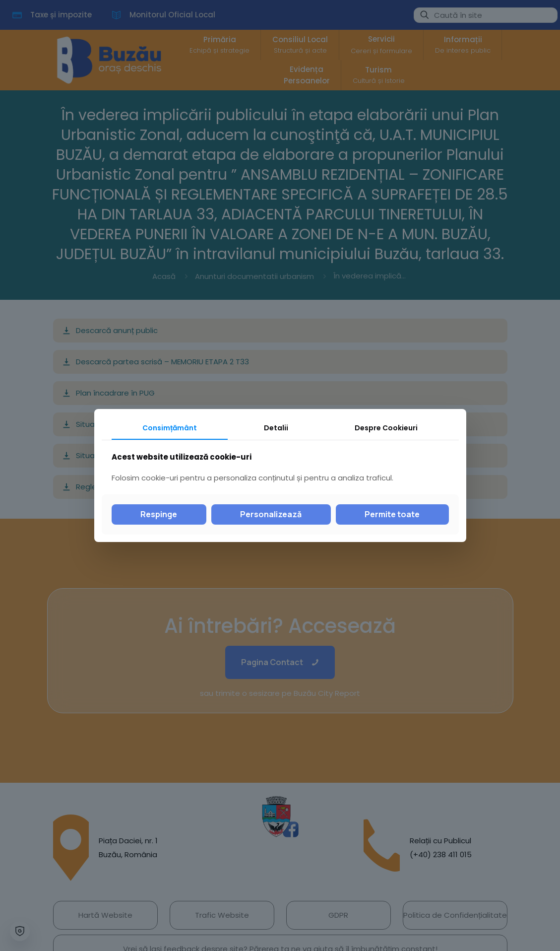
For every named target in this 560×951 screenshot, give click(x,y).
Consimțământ (170, 428)
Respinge (159, 514)
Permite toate (392, 514)
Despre (386, 428)
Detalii (276, 428)
